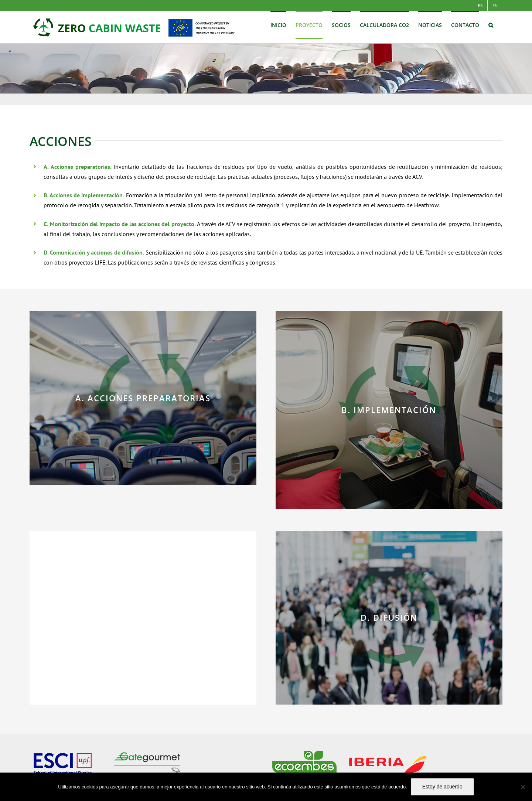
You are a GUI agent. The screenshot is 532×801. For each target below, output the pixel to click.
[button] (491, 25)
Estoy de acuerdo (442, 787)
